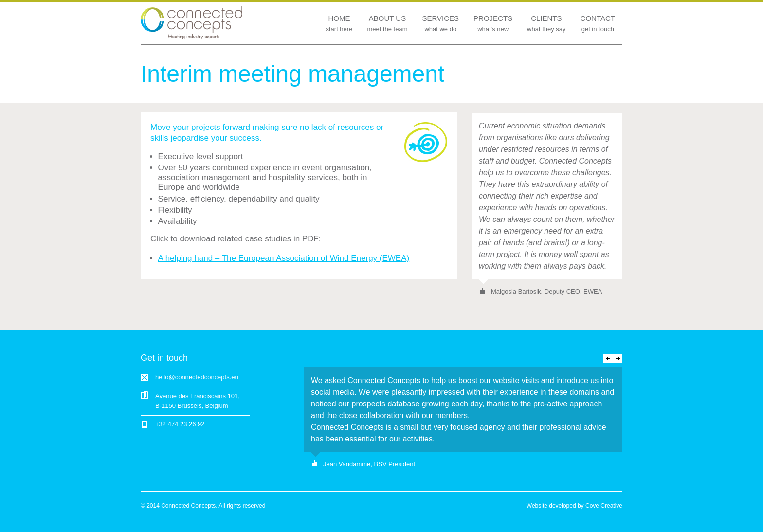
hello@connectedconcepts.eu (197, 377)
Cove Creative (604, 506)
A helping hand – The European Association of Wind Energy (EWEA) (284, 258)
